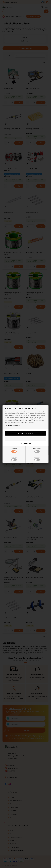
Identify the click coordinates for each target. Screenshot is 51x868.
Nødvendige (14, 450)
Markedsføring (37, 450)
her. (33, 422)
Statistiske (37, 459)
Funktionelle (14, 459)
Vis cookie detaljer (25, 443)
